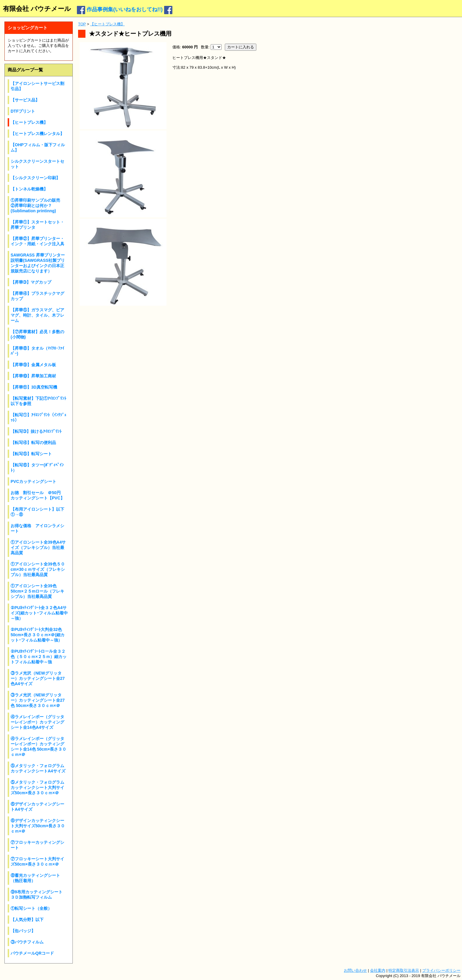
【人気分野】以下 (27, 920)
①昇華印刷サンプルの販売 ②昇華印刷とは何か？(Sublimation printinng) (37, 205)
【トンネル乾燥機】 (29, 189)
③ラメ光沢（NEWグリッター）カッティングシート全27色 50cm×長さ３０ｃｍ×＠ (38, 700)
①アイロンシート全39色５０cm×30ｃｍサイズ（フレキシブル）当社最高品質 (38, 569)
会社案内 (378, 970)
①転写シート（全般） (31, 908)
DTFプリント (23, 111)
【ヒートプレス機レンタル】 (37, 134)
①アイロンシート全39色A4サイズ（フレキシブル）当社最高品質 (38, 547)
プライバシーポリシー (441, 970)
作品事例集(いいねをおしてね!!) (125, 9)
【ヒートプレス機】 (29, 122)
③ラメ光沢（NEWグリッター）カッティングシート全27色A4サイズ (38, 678)
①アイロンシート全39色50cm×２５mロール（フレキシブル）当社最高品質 (37, 591)
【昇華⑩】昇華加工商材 (33, 376)
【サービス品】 (25, 100)
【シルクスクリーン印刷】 (35, 178)
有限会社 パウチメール (37, 9)
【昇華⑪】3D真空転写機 (34, 387)
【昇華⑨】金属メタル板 (33, 365)
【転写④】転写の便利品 (33, 443)
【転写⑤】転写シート (31, 454)
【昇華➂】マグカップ (31, 282)
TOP (82, 24)
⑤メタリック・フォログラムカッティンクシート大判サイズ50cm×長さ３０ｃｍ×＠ (37, 787)
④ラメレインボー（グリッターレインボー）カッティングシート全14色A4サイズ (37, 722)
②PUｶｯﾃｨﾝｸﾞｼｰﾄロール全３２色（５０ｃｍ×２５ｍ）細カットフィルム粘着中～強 (39, 657)
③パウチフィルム (27, 942)
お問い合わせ (355, 970)
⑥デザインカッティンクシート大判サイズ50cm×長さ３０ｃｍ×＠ (38, 826)
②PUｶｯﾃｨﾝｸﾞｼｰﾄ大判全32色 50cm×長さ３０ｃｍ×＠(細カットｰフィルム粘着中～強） (38, 635)
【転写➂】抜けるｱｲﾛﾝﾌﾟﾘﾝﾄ (36, 431)
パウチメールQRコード (32, 953)
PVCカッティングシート (33, 481)
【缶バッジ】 (23, 931)
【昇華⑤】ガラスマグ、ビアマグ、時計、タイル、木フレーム (37, 315)
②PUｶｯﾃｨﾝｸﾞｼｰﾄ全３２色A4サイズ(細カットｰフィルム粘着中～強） (39, 613)
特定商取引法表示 (404, 970)
